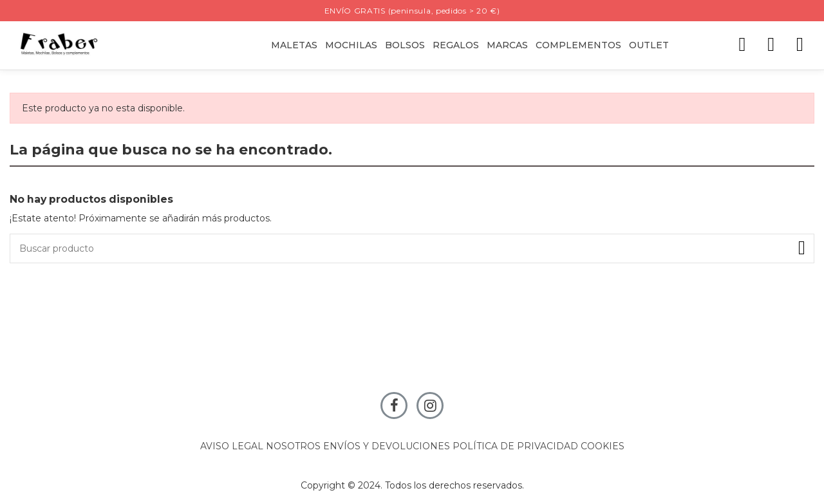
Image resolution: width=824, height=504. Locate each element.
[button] (456, 45)
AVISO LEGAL (232, 446)
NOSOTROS (293, 446)
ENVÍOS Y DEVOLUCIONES (387, 446)
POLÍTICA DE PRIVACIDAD (515, 446)
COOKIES (603, 446)
